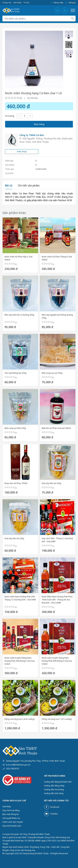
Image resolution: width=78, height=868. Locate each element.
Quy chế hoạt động (11, 810)
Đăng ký (70, 2)
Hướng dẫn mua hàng (54, 789)
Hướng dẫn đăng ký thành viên (58, 782)
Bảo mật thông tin (11, 814)
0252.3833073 (13, 769)
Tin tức (26, 2)
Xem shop (22, 151)
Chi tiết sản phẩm (29, 185)
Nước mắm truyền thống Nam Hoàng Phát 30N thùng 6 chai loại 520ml (57, 661)
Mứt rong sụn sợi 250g (52, 373)
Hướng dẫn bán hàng (54, 793)
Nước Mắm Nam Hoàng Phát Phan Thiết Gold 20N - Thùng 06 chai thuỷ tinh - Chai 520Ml (57, 600)
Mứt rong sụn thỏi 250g (15, 428)
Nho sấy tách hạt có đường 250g (19, 315)
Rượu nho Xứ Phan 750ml (16, 483)
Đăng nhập (57, 2)
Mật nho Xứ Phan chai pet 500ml (56, 428)
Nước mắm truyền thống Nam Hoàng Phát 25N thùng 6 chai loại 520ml (20, 661)
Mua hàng (39, 124)
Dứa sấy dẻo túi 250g (51, 483)
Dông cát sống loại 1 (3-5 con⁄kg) (57, 719)
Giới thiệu (17, 2)
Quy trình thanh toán (12, 826)
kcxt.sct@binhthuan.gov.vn (18, 765)
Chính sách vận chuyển (13, 822)
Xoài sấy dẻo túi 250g (14, 538)
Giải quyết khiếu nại (11, 818)
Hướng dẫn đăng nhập (54, 786)
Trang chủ (7, 2)
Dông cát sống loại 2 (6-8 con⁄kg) (19, 719)
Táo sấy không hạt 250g (15, 373)
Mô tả (9, 185)
